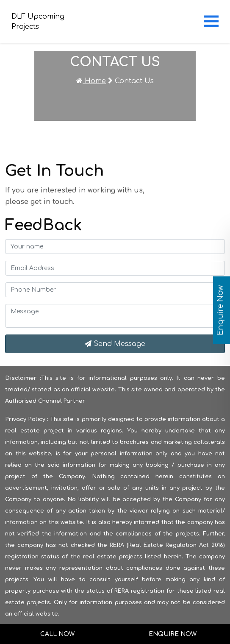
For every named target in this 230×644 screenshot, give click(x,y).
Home (91, 81)
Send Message (115, 344)
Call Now (57, 634)
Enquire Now (173, 634)
